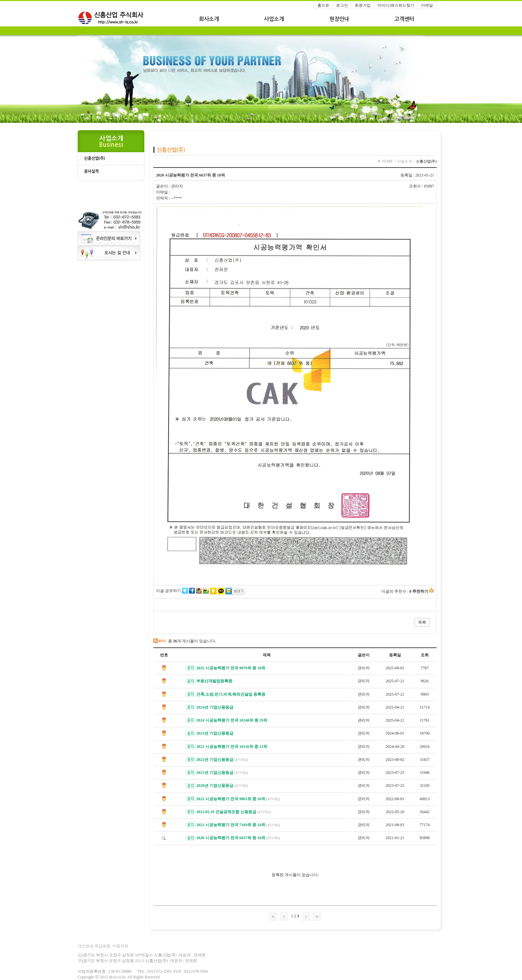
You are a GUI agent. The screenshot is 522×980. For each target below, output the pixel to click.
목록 (422, 622)
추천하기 (423, 591)
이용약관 (120, 946)
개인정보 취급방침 (94, 946)
